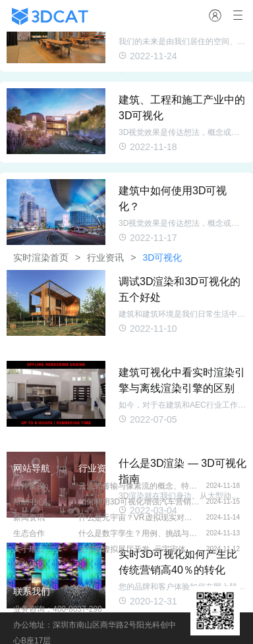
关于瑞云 (29, 549)
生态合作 (29, 533)
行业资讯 (97, 468)
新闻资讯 (29, 518)
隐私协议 (29, 565)
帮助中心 (29, 502)
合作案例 (29, 486)
